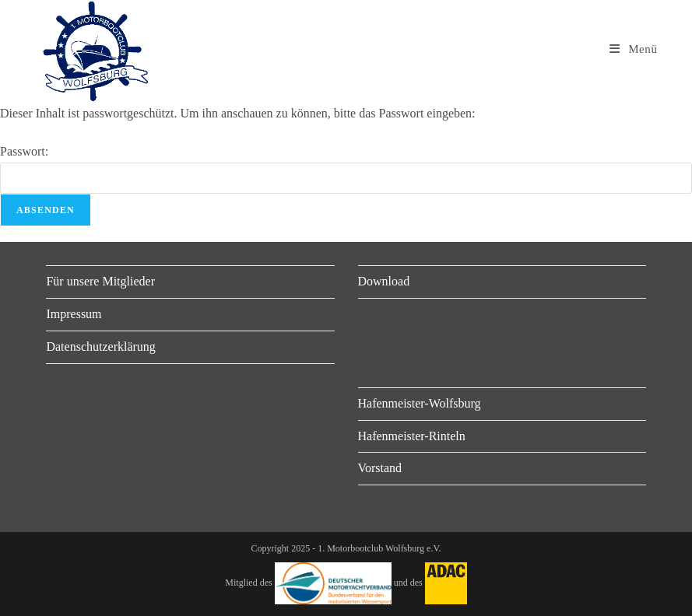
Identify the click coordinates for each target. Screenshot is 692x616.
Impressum (74, 314)
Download (384, 281)
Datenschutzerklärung (100, 346)
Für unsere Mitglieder (100, 281)
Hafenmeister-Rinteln (412, 436)
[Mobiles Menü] (633, 49)
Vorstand (380, 468)
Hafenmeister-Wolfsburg (420, 403)
